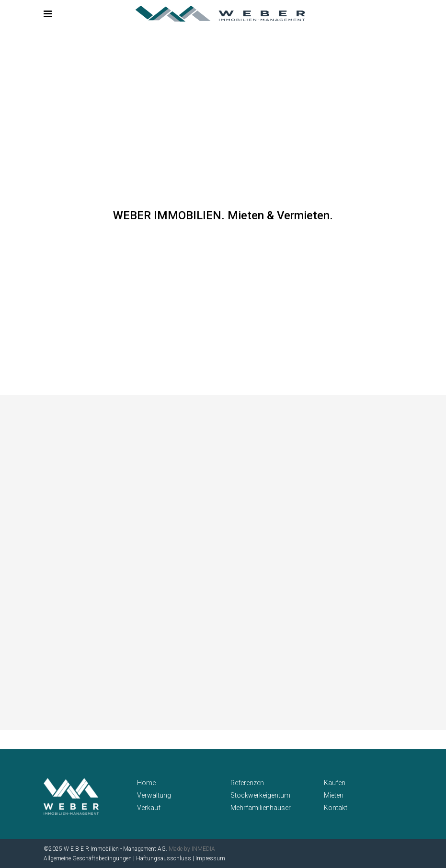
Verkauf (149, 808)
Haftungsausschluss (164, 858)
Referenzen (247, 783)
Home (146, 783)
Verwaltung (154, 795)
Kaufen (335, 783)
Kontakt (336, 808)
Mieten (334, 795)
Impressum (210, 858)
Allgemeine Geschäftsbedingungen (88, 858)
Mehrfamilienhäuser (261, 808)
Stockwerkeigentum (260, 795)
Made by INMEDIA (192, 849)
